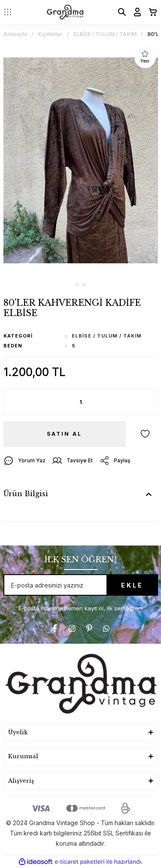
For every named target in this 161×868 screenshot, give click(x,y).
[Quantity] (81, 402)
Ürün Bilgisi (26, 494)
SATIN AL (64, 434)
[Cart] (150, 12)
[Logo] (65, 12)
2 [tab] (84, 285)
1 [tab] (77, 285)
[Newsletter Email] (81, 585)
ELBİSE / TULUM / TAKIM (107, 336)
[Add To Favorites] (145, 434)
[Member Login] (135, 12)
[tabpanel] (81, 160)
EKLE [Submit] (132, 585)
